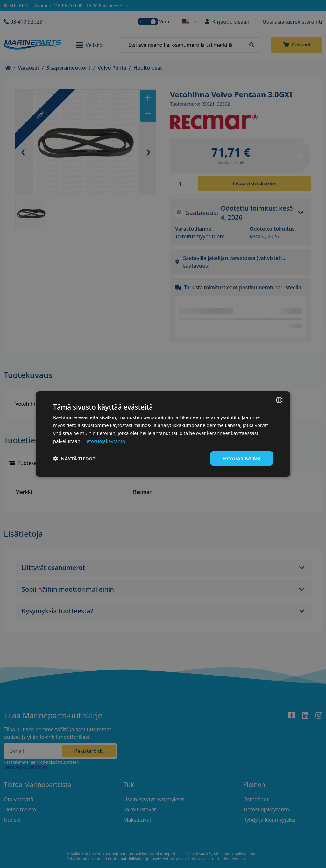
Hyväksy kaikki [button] (242, 458)
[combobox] (279, 400)
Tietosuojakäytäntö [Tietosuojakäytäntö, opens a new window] (104, 441)
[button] (74, 458)
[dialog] (163, 434)
